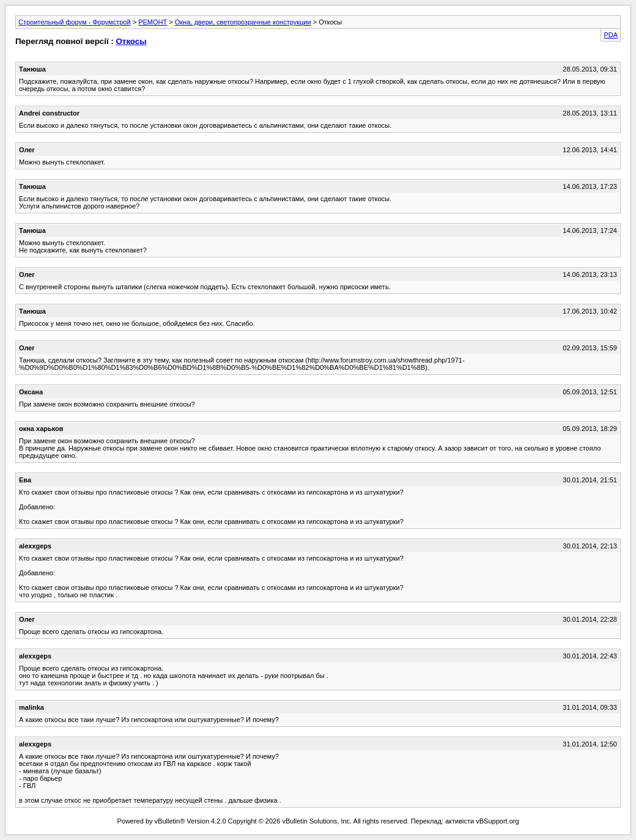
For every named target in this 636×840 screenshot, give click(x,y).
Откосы (131, 41)
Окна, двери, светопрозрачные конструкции (243, 22)
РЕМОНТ (153, 22)
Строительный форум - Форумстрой (75, 22)
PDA (611, 35)
